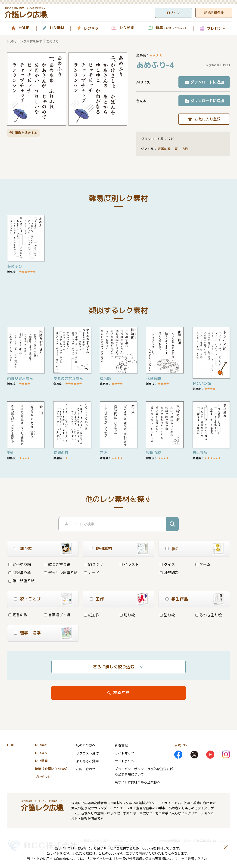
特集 (171, 28)
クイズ (167, 564)
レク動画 (127, 28)
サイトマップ (125, 753)
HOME (24, 28)
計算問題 (169, 573)
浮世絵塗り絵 (22, 581)
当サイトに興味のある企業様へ (137, 782)
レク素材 (57, 28)
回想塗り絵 (20, 573)
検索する (122, 693)
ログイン (173, 13)
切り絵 (127, 615)
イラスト (129, 564)
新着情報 (121, 745)
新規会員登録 (214, 13)
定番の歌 (164, 149)
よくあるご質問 (87, 761)
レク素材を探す (31, 41)
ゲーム (203, 564)
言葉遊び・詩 (57, 615)
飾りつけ (94, 564)
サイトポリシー (126, 761)
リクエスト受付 (87, 753)
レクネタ (91, 28)
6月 (186, 149)
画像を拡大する (26, 133)
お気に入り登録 (208, 119)
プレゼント (216, 28)
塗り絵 (167, 615)
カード (92, 573)
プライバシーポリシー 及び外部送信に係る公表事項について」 (135, 859)
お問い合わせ (86, 769)
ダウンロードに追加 (207, 82)
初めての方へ (86, 745)
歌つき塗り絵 (57, 564)
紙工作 (92, 615)
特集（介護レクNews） (52, 769)
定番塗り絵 (20, 564)
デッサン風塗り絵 (61, 573)
